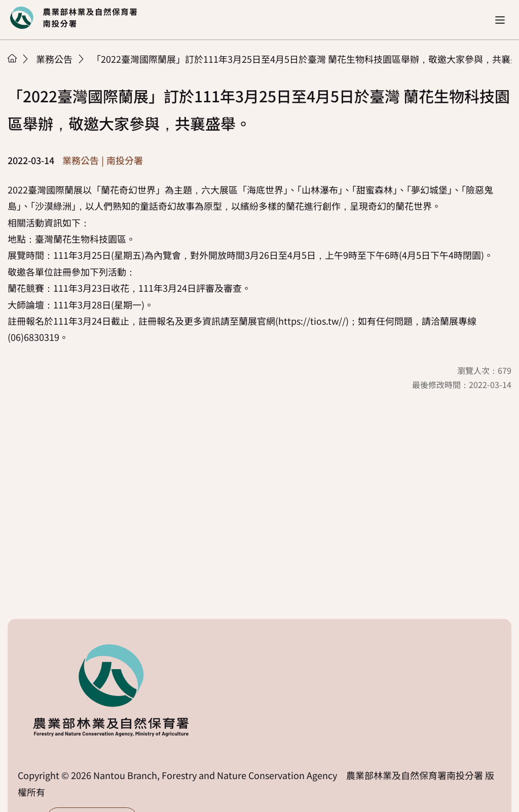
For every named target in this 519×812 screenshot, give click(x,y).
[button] (500, 20)
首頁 (12, 58)
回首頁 (73, 18)
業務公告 (54, 59)
